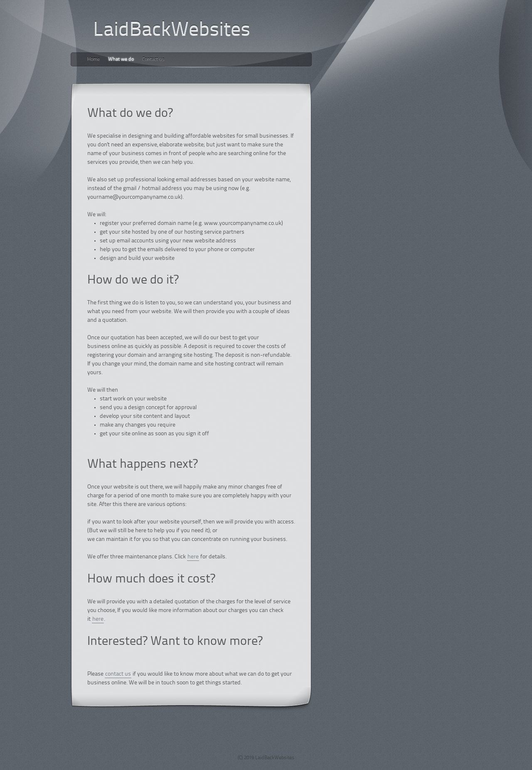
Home (94, 59)
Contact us (153, 59)
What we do (121, 59)
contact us (118, 674)
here (193, 557)
